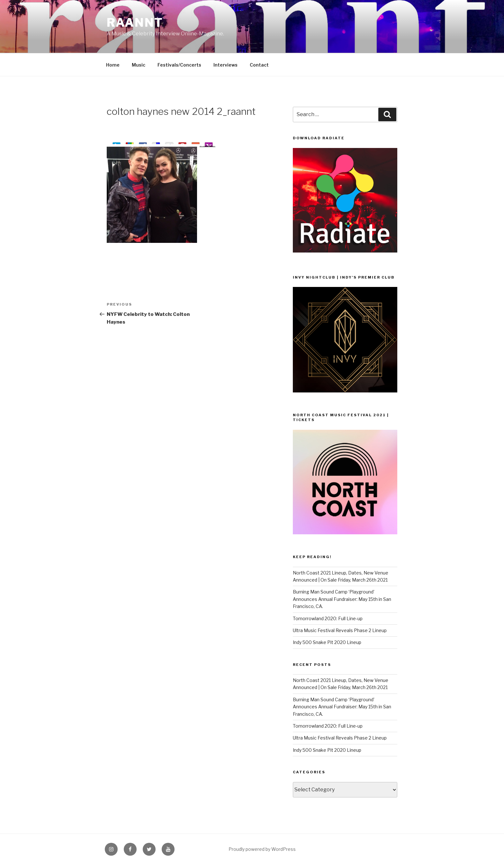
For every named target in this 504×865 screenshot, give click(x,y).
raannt (135, 23)
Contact (259, 65)
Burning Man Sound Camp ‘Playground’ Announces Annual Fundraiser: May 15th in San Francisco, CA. (342, 599)
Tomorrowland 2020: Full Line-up (328, 618)
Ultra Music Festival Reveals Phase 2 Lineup (340, 630)
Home (113, 65)
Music (139, 65)
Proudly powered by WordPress (262, 849)
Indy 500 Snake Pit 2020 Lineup (327, 642)
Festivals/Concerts (179, 65)
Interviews (225, 65)
